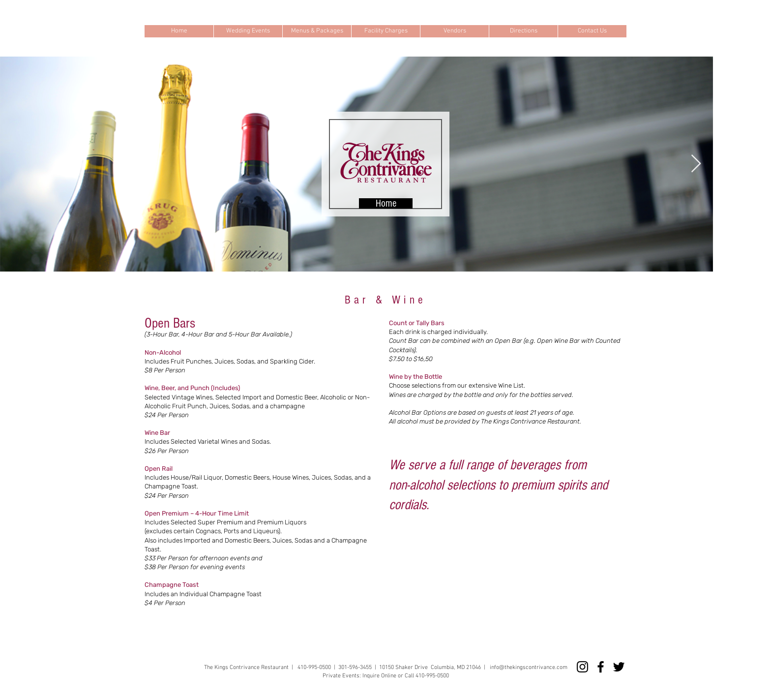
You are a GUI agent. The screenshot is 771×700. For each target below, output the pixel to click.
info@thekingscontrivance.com (529, 668)
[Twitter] (619, 667)
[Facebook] (601, 667)
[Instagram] (582, 667)
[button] (248, 31)
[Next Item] (696, 164)
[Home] (386, 203)
